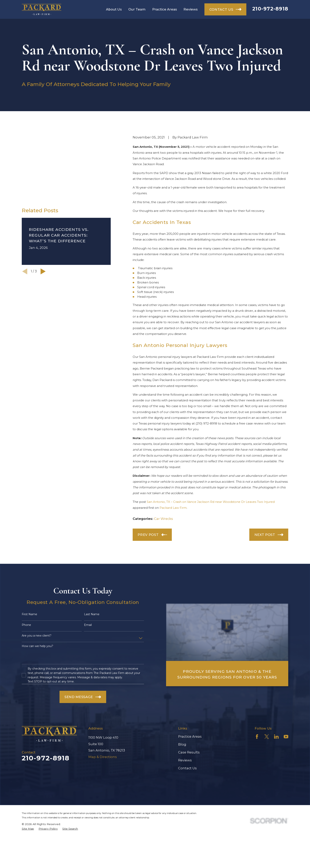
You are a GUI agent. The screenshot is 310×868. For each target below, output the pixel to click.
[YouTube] (286, 737)
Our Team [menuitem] (137, 9)
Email (88, 625)
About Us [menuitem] (114, 9)
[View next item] (43, 212)
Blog (182, 744)
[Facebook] (257, 737)
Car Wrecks (164, 519)
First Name (29, 614)
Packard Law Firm (173, 508)
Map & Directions (103, 757)
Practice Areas (190, 736)
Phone (26, 625)
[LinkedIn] (276, 737)
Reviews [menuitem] (191, 9)
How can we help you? (37, 646)
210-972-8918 (270, 9)
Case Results (189, 752)
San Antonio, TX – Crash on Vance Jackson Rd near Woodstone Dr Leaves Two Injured (211, 502)
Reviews (185, 760)
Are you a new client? (37, 636)
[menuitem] (28, 829)
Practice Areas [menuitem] (165, 9)
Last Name (92, 614)
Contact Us (187, 768)
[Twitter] (267, 737)
